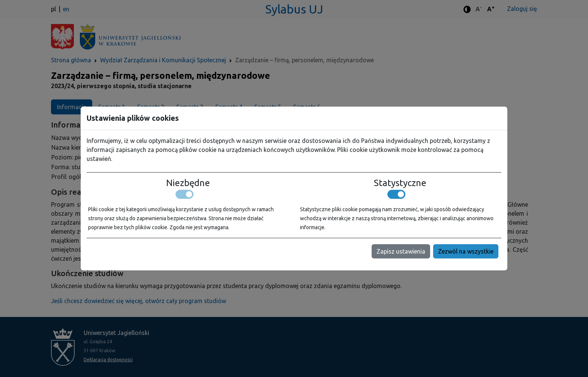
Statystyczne (400, 183)
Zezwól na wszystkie (466, 251)
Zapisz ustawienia (401, 251)
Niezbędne (188, 183)
